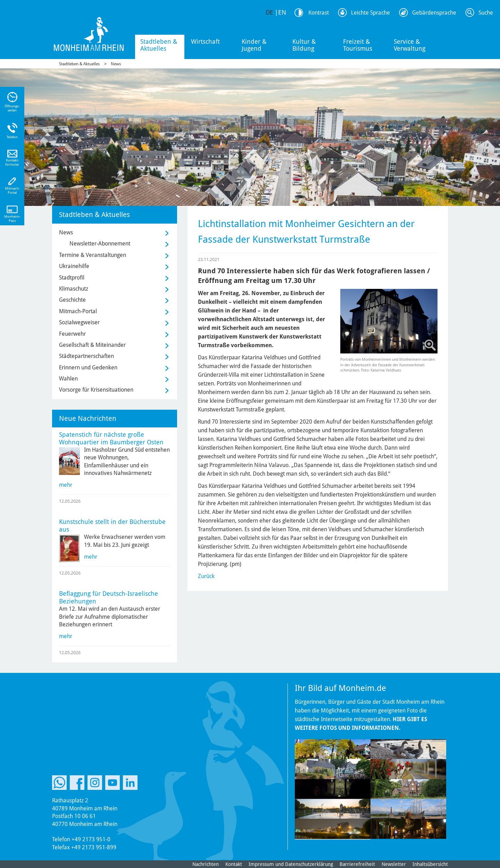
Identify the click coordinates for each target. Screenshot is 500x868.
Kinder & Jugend (254, 45)
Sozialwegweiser (79, 322)
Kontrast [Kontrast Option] (319, 13)
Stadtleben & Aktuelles (159, 45)
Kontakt (234, 864)
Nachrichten (206, 864)
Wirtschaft (205, 41)
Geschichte (72, 300)
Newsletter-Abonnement (100, 244)
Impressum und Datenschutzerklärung (291, 864)
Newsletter (394, 864)
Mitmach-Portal (78, 311)
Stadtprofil (72, 278)
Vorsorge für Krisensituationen (96, 390)
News (116, 64)
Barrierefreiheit (357, 864)
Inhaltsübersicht (430, 864)
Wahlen (68, 379)
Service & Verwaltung (410, 45)
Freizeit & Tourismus (358, 45)
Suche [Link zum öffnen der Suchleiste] (486, 13)
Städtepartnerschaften (86, 356)
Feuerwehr (72, 334)
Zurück (206, 576)
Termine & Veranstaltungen (93, 255)
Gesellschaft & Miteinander (92, 345)
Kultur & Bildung (304, 45)
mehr (66, 485)
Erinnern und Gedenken (88, 368)
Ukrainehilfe (74, 266)
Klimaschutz (74, 289)
